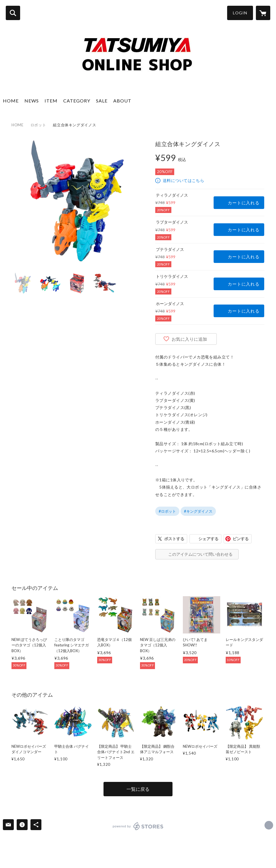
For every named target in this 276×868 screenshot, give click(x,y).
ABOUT (122, 101)
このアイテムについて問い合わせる (200, 554)
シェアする (208, 539)
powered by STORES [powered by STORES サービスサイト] (138, 826)
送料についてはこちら (183, 180)
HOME (11, 101)
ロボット (38, 125)
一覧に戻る (138, 789)
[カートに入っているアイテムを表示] (263, 13)
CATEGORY (77, 101)
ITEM (51, 101)
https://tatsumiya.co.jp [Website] (269, 825)
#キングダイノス (198, 511)
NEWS (32, 101)
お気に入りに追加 (189, 339)
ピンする (241, 539)
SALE (102, 101)
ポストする (174, 539)
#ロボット (167, 511)
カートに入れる (244, 203)
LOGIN (240, 13)
